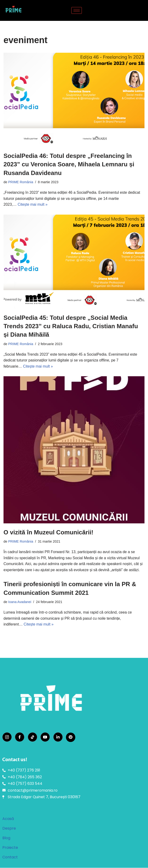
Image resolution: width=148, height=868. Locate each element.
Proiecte (10, 848)
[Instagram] (7, 737)
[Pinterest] (71, 738)
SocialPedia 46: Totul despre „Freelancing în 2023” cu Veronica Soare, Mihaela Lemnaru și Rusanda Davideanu (69, 164)
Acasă (8, 819)
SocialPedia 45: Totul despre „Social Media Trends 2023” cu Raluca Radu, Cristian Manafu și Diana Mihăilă (71, 326)
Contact (10, 857)
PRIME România (21, 182)
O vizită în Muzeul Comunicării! (48, 532)
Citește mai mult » (32, 204)
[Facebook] (20, 737)
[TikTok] (32, 737)
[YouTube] (45, 737)
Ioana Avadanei (20, 602)
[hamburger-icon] (77, 10)
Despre (9, 829)
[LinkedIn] (58, 737)
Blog (6, 838)
